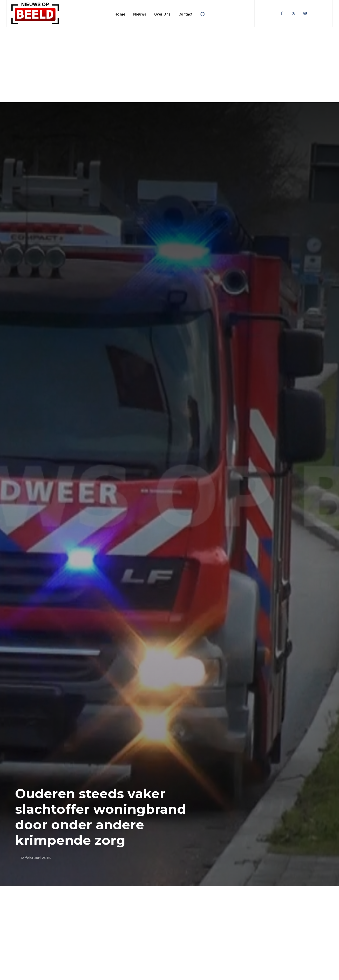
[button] (202, 14)
